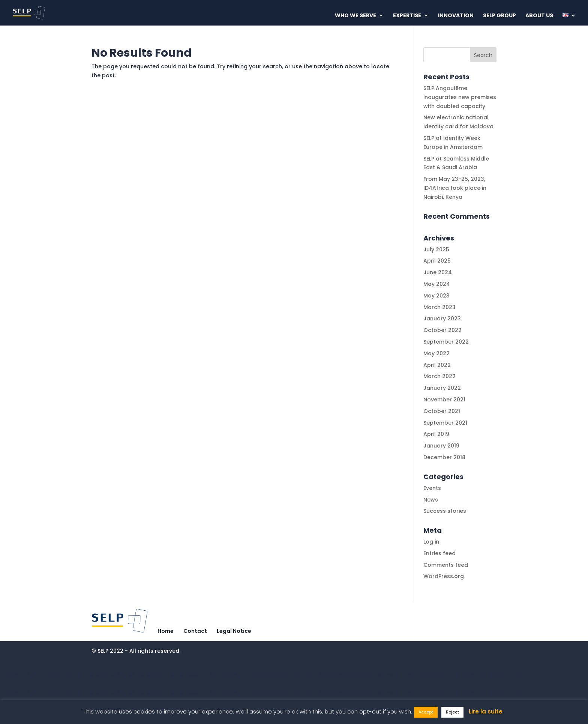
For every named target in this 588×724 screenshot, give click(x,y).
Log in (431, 542)
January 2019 (441, 446)
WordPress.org (444, 576)
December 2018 (444, 457)
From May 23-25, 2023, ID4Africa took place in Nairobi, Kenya (455, 188)
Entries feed (439, 553)
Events (432, 488)
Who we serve (355, 16)
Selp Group (499, 16)
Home (166, 631)
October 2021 (442, 411)
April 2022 (437, 365)
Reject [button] (452, 712)
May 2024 (437, 284)
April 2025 (437, 261)
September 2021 (445, 423)
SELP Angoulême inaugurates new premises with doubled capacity (460, 97)
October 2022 (442, 330)
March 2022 (439, 376)
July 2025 (436, 249)
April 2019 (436, 434)
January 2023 (442, 318)
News (431, 500)
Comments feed (446, 565)
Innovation (456, 16)
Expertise (407, 16)
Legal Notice (234, 631)
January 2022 (442, 388)
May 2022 (436, 353)
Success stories (445, 511)
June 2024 (438, 272)
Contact (195, 631)
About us (539, 16)
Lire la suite (486, 711)
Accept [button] (426, 712)
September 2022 (446, 342)
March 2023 (439, 307)
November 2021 (444, 400)
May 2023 (436, 296)
